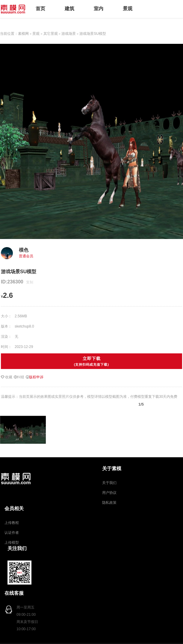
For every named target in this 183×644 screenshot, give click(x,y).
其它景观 (51, 34)
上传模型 (12, 543)
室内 (99, 9)
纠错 (19, 377)
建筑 (69, 9)
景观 (128, 9)
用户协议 (109, 493)
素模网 (23, 34)
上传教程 (12, 523)
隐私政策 (109, 503)
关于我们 (109, 483)
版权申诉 (35, 377)
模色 (24, 250)
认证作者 (12, 533)
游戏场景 (69, 34)
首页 (40, 9)
